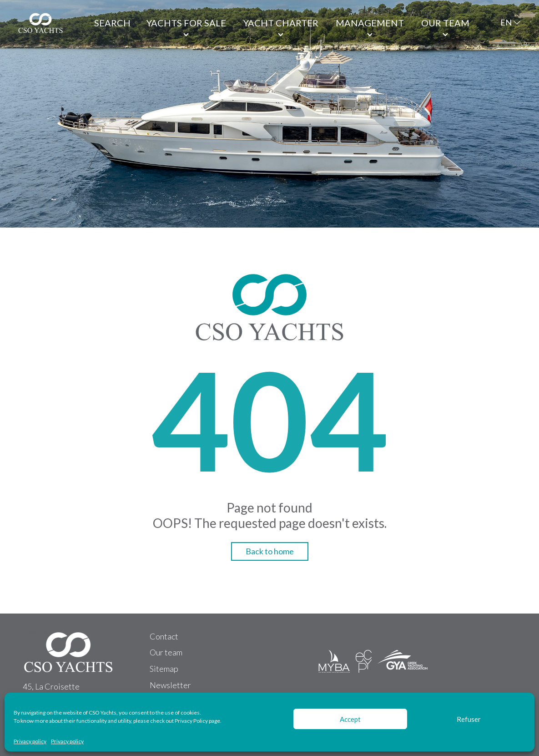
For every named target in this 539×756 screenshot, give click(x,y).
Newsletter (170, 685)
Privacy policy (30, 741)
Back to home (270, 551)
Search (112, 23)
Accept (350, 719)
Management (370, 23)
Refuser (469, 719)
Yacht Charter (281, 23)
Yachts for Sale (186, 23)
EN (506, 22)
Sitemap (164, 669)
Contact (164, 636)
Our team (445, 23)
